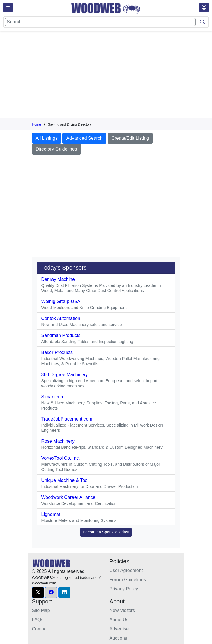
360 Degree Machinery (65, 375)
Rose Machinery (58, 441)
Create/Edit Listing (130, 138)
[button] (38, 592)
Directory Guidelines (56, 149)
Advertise (119, 629)
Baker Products (57, 352)
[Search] (100, 22)
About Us (119, 620)
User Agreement (126, 570)
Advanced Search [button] (84, 138)
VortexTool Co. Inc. (61, 458)
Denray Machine (58, 279)
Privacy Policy (124, 589)
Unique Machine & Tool (65, 480)
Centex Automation (61, 318)
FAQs (38, 620)
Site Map (41, 610)
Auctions (118, 638)
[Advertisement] (122, 75)
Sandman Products (61, 335)
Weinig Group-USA (61, 301)
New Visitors (122, 610)
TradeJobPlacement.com (67, 419)
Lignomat (51, 514)
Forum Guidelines (128, 580)
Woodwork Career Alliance (68, 497)
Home (37, 124)
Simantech (52, 397)
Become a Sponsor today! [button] (106, 532)
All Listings (47, 138)
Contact (40, 629)
